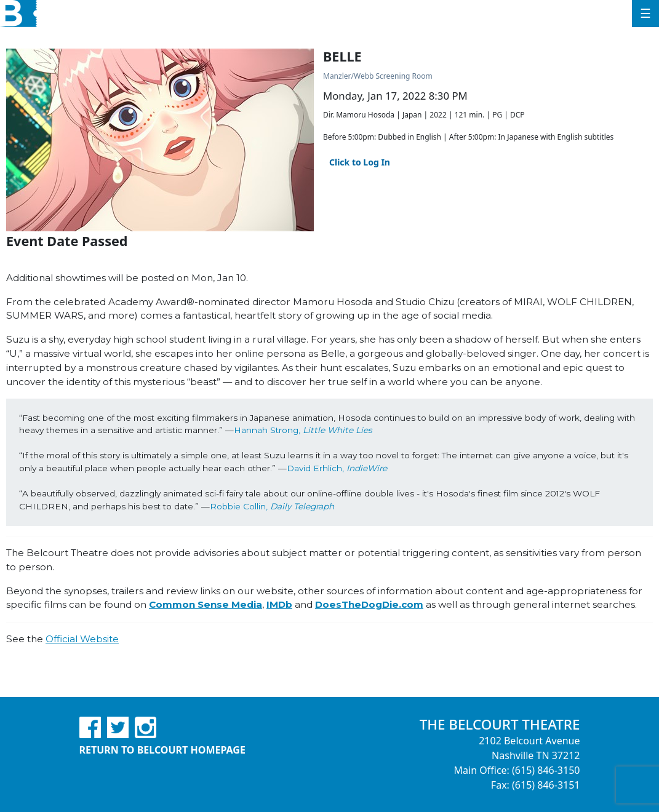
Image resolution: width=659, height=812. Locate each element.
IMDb (279, 604)
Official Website (82, 639)
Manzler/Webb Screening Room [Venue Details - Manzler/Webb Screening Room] (378, 76)
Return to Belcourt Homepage (162, 750)
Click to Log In (360, 162)
